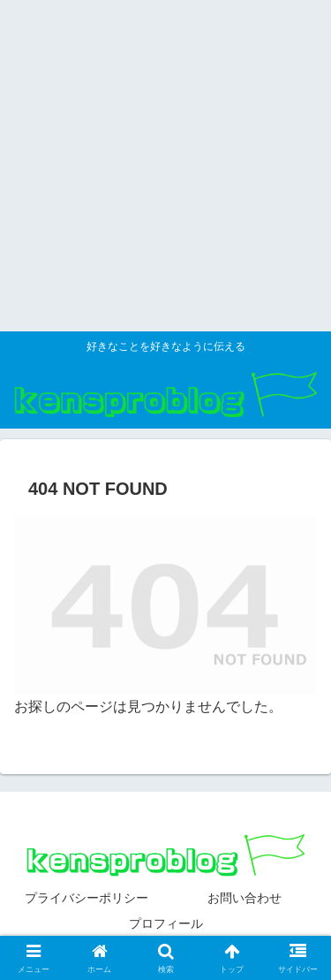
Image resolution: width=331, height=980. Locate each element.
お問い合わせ (244, 898)
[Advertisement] (165, 166)
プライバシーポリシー (87, 898)
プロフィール (166, 923)
